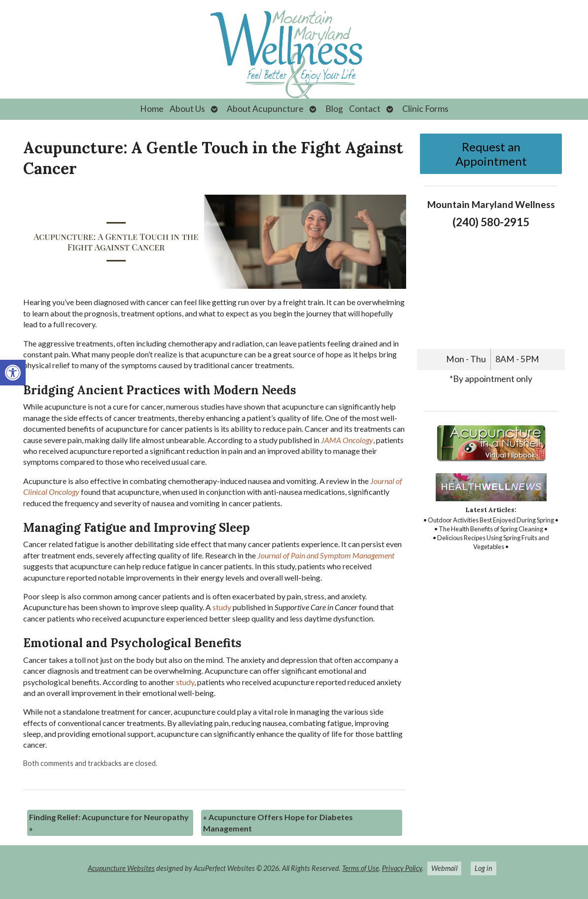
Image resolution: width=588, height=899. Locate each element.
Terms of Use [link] (361, 868)
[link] (13, 373)
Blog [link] (334, 109)
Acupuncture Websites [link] (121, 868)
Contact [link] (365, 109)
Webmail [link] (444, 868)
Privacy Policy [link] (402, 868)
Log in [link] (484, 868)
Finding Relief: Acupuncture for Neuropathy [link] (109, 822)
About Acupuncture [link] (265, 109)
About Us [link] (187, 109)
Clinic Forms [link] (425, 109)
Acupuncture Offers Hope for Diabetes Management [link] (278, 822)
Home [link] (152, 109)
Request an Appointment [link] (491, 154)
